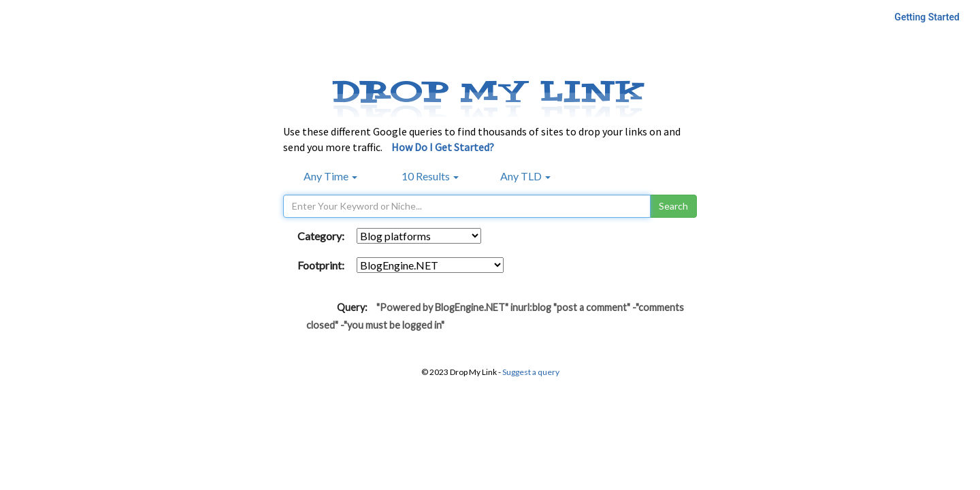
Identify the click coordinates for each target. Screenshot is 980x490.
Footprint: (321, 265)
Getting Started (927, 17)
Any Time (330, 176)
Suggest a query (531, 372)
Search (673, 206)
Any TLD (525, 176)
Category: (321, 236)
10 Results (430, 176)
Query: (352, 307)
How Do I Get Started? (443, 147)
